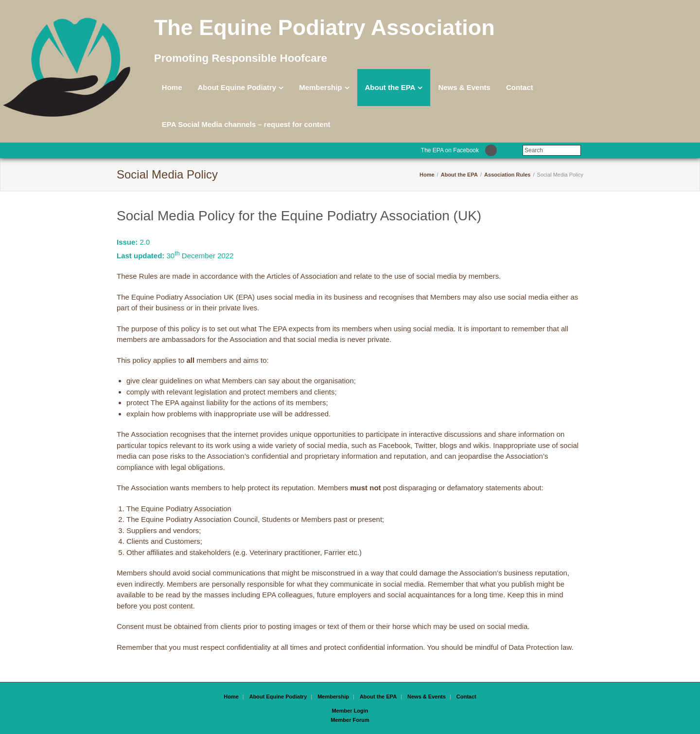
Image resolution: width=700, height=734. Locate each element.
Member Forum (350, 720)
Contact (520, 87)
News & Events (464, 87)
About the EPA (390, 87)
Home (172, 87)
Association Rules (507, 175)
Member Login (350, 711)
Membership (320, 87)
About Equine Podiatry (237, 87)
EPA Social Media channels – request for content (246, 124)
